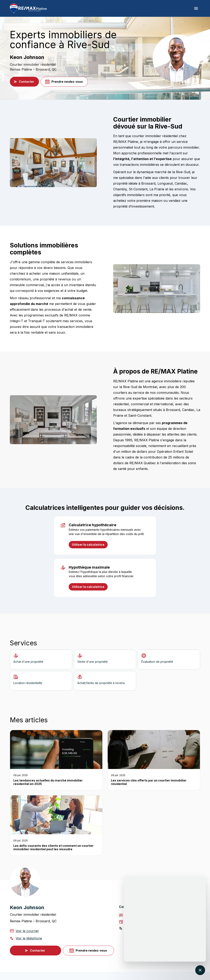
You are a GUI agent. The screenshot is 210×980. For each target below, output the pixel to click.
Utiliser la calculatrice (88, 545)
